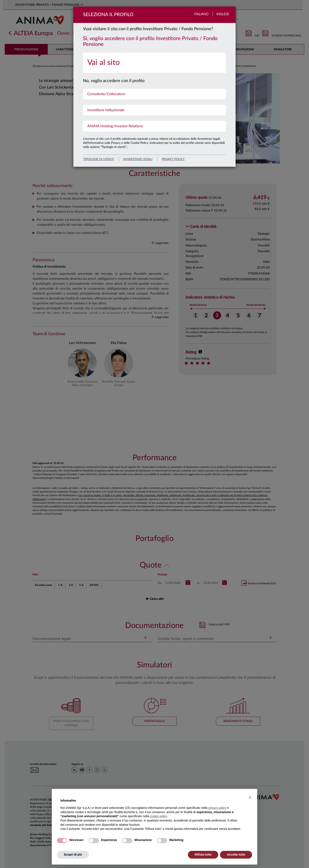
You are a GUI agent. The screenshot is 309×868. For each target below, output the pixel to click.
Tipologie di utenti (99, 159)
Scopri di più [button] (73, 854)
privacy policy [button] (217, 808)
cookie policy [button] (158, 816)
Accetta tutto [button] (236, 854)
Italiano (201, 14)
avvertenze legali (138, 159)
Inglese (223, 14)
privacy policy (173, 159)
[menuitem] (154, 63)
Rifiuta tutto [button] (203, 854)
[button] (250, 797)
